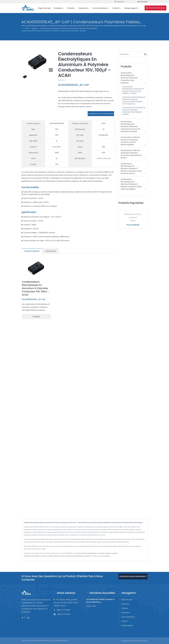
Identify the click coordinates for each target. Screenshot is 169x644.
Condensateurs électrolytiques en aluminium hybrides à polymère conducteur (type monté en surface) (131, 168)
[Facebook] (22, 618)
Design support (132, 8)
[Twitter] (25, 618)
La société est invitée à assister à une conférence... (100, 601)
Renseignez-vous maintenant (101, 114)
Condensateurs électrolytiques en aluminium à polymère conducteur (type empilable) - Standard (54, 31)
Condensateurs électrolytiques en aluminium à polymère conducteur (99, 553)
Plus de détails (133, 225)
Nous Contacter (105, 556)
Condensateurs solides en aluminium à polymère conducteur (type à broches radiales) (130, 141)
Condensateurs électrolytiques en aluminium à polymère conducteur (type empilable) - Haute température (134, 100)
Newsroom (84, 8)
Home (27, 28)
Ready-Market (143, 641)
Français (144, 2)
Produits (71, 8)
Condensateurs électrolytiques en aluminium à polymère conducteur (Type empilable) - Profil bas (134, 111)
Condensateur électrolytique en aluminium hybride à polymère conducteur (45, 556)
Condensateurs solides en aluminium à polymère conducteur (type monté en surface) (131, 154)
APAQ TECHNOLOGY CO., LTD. (44, 641)
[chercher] (115, 2)
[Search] (127, 2)
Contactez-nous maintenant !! (133, 576)
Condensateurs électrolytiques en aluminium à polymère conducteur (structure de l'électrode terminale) (130, 126)
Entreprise (59, 8)
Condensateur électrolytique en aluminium (78, 556)
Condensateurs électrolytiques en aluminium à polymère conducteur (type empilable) (69, 28)
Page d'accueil (44, 8)
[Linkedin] (28, 618)
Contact (117, 8)
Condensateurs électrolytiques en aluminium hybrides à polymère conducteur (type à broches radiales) (131, 184)
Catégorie (34, 28)
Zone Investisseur (101, 8)
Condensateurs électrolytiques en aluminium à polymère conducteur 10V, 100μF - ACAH (36, 288)
